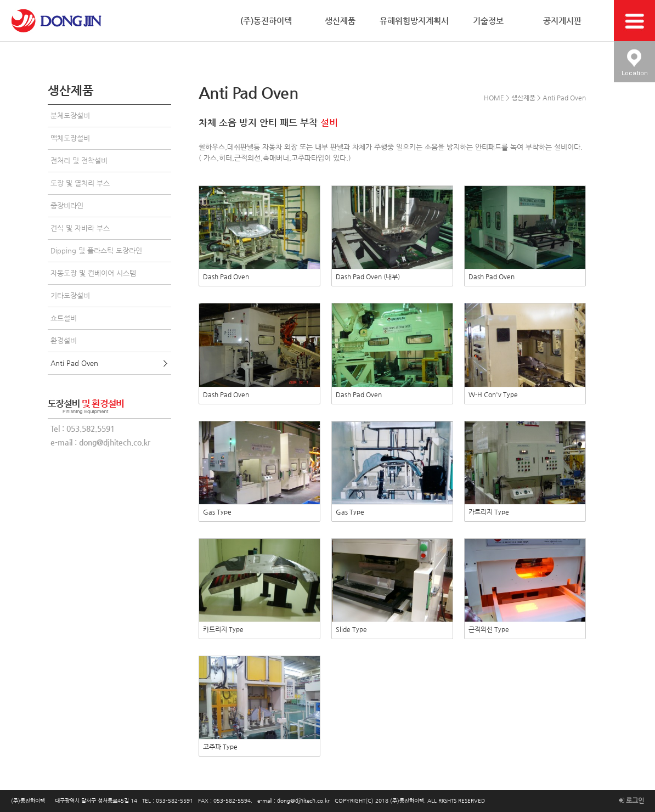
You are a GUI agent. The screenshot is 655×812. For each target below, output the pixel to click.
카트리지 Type (489, 512)
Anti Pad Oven (74, 363)
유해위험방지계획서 (414, 21)
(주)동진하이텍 (266, 21)
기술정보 (488, 21)
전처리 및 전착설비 (79, 160)
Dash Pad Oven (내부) (368, 277)
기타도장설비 (70, 295)
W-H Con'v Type (493, 394)
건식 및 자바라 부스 (80, 228)
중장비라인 (67, 205)
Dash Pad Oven (226, 277)
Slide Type (351, 629)
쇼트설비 (64, 318)
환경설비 (64, 340)
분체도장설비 (70, 115)
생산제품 (340, 21)
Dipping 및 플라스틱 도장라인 (96, 250)
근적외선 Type (489, 629)
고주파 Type (220, 747)
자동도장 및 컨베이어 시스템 (93, 273)
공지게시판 (562, 21)
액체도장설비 (70, 138)
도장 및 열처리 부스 (80, 183)
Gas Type (217, 512)
